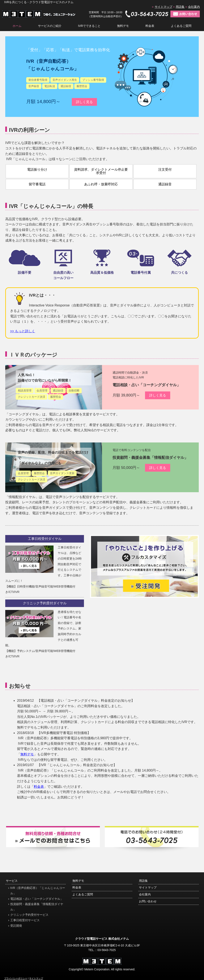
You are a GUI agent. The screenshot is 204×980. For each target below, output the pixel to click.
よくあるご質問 (181, 26)
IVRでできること (89, 26)
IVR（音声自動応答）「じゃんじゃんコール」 (38, 891)
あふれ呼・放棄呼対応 (101, 184)
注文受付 (165, 169)
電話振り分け (37, 169)
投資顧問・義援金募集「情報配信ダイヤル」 (150, 458)
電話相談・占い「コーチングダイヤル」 (146, 385)
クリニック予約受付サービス (29, 915)
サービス (12, 881)
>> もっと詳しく (23, 331)
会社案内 (194, 7)
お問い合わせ (148, 901)
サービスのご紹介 (50, 26)
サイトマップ (163, 7)
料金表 (150, 26)
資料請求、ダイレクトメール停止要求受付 (101, 171)
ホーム (17, 26)
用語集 (180, 7)
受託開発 (16, 926)
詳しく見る (84, 102)
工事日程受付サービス (25, 920)
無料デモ (123, 26)
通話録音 (165, 184)
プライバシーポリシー (16, 978)
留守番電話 (37, 184)
